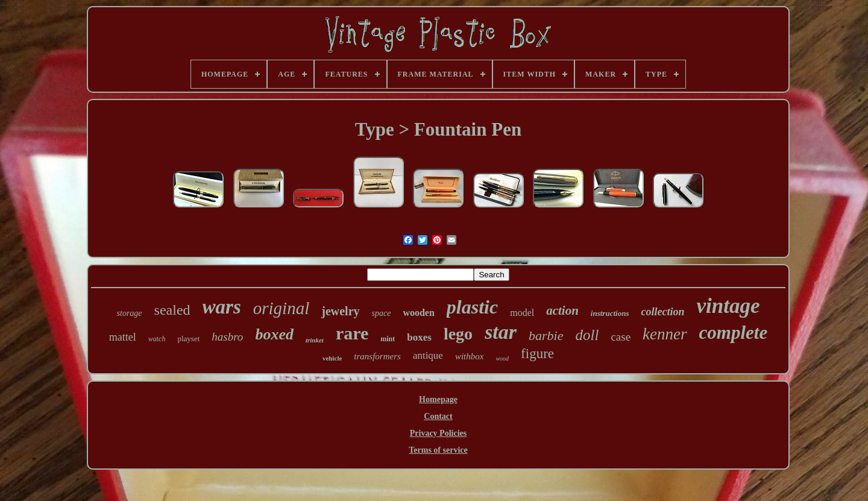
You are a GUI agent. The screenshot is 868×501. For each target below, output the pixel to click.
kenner (665, 334)
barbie (546, 336)
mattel (123, 337)
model (522, 313)
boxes (419, 337)
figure (537, 354)
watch (157, 339)
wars (222, 307)
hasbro (227, 337)
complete (734, 332)
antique (428, 355)
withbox (470, 356)
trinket (315, 340)
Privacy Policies (438, 433)
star (501, 332)
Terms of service (438, 450)
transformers (377, 356)
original (281, 308)
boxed (274, 334)
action (562, 310)
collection (662, 312)
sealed (172, 310)
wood (502, 358)
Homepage (438, 399)
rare (352, 333)
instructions (610, 313)
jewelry (340, 311)
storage (130, 313)
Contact (438, 416)
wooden (418, 313)
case (621, 337)
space (382, 313)
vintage (728, 306)
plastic (472, 307)
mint (388, 339)
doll (587, 335)
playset (188, 339)
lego (458, 334)
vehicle (332, 358)
